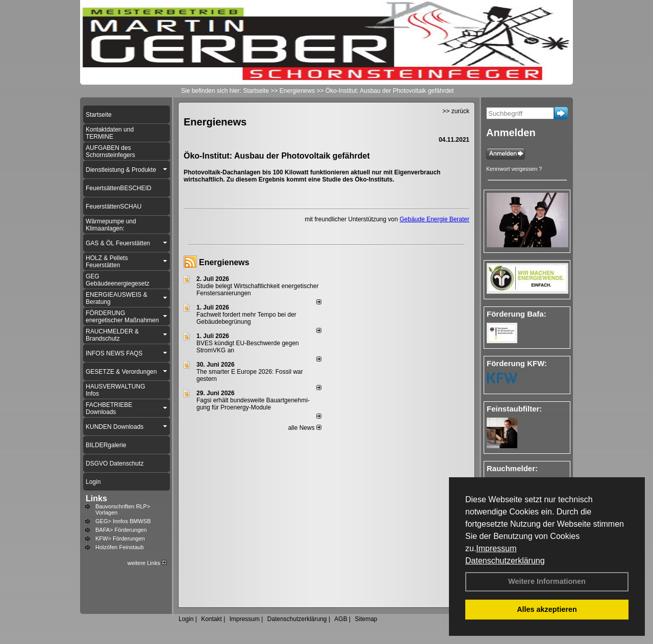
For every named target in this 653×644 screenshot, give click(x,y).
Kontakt (211, 619)
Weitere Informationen (547, 581)
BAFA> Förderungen (121, 530)
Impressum (496, 548)
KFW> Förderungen (120, 538)
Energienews (224, 262)
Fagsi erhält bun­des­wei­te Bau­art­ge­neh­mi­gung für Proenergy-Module (253, 404)
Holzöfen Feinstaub (120, 547)
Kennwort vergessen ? (514, 169)
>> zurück (456, 111)
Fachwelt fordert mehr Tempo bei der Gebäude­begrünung (246, 318)
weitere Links (147, 563)
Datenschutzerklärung (505, 561)
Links (96, 498)
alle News (305, 428)
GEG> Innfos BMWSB (123, 521)
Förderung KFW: (517, 363)
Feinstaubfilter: (514, 409)
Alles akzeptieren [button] (547, 609)
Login (186, 619)
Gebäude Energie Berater (434, 219)
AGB (341, 619)
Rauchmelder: (512, 468)
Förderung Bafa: (517, 314)
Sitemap (366, 619)
